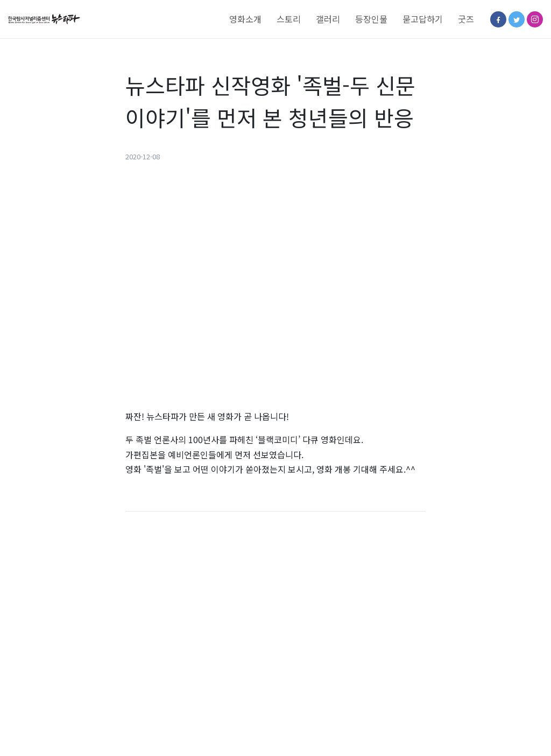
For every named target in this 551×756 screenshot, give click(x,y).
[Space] (48, 19)
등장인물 (371, 19)
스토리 (289, 19)
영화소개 (245, 19)
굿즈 (466, 19)
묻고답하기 (423, 19)
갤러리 (328, 19)
